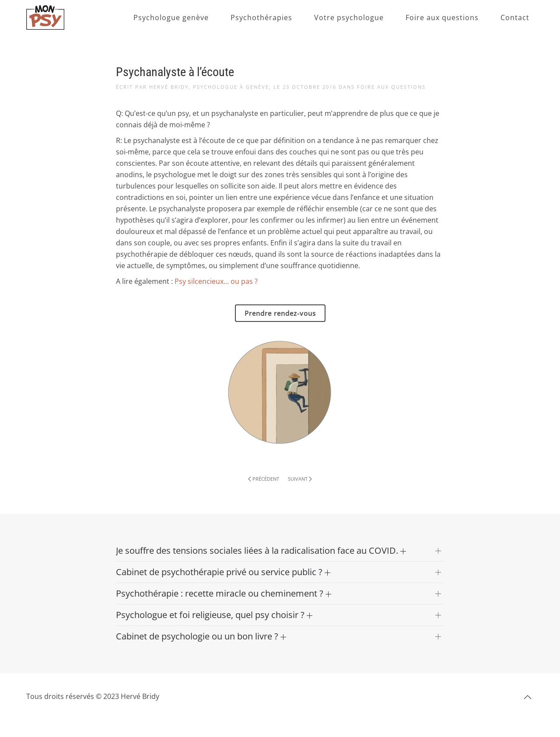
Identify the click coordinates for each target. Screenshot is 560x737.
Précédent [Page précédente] (264, 479)
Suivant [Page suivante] (300, 479)
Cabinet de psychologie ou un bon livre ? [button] (201, 636)
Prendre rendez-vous (280, 313)
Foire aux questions (442, 17)
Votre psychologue (349, 17)
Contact (515, 17)
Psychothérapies (261, 17)
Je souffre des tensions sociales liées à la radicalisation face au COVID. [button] (261, 550)
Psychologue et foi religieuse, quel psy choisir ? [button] (214, 615)
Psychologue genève (171, 17)
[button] (528, 697)
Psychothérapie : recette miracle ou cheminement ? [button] (224, 593)
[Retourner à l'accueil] (45, 17)
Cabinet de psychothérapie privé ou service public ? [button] (223, 572)
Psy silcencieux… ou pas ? (216, 281)
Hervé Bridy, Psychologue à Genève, (210, 87)
